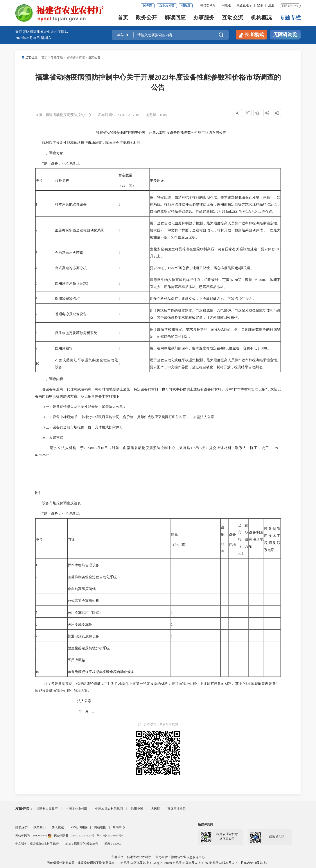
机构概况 (261, 18)
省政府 (186, 6)
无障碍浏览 (285, 35)
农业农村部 (167, 6)
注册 (271, 5)
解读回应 (175, 18)
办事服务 (204, 18)
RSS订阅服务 (79, 827)
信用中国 (137, 809)
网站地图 (100, 827)
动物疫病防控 (75, 57)
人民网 (156, 809)
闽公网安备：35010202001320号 (75, 835)
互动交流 (233, 18)
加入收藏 (58, 827)
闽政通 (226, 5)
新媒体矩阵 (206, 824)
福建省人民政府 (47, 809)
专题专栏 (290, 18)
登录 (260, 5)
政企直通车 (244, 5)
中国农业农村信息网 (109, 809)
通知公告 (94, 57)
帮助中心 (119, 827)
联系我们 (39, 827)
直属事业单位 (177, 809)
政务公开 (146, 18)
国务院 (148, 6)
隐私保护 (22, 827)
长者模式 (251, 35)
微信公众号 (208, 5)
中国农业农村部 (76, 809)
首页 (123, 18)
